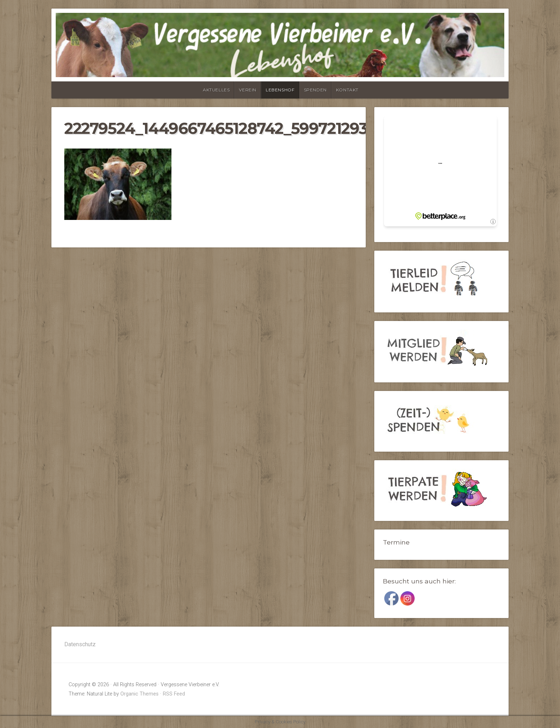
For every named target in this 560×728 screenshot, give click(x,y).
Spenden (315, 90)
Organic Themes (139, 694)
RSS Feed (174, 694)
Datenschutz (80, 644)
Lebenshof (280, 90)
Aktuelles (216, 90)
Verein (248, 90)
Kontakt (347, 90)
